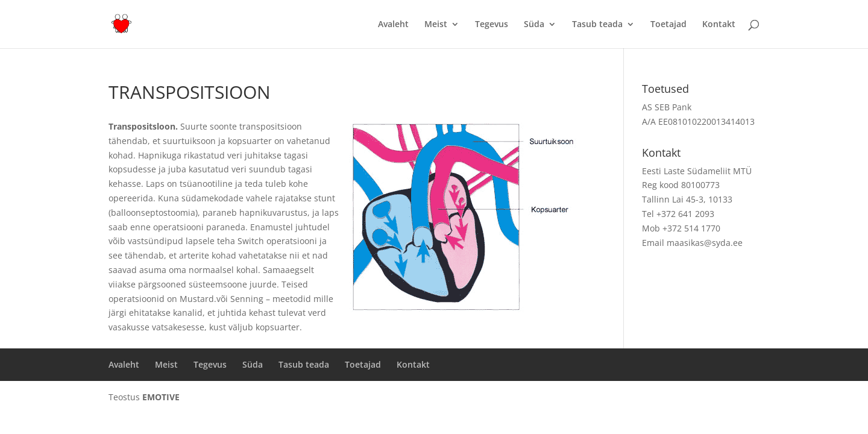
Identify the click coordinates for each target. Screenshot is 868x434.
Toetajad (668, 25)
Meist (436, 25)
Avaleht (393, 25)
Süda (534, 25)
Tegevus (492, 25)
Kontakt (719, 25)
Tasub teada (597, 25)
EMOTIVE (161, 397)
